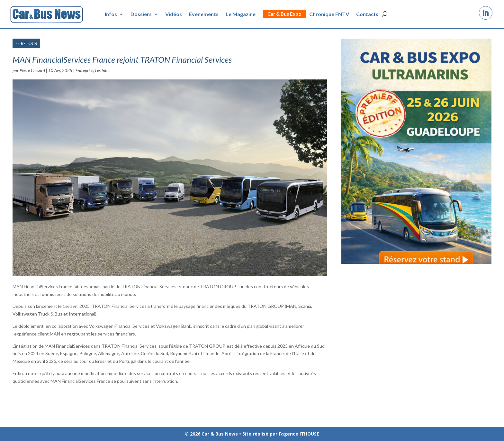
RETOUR (29, 43)
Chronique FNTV (329, 14)
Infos (111, 14)
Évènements (204, 14)
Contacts (367, 14)
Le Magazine (241, 14)
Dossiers (141, 14)
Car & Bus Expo (284, 14)
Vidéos (174, 14)
